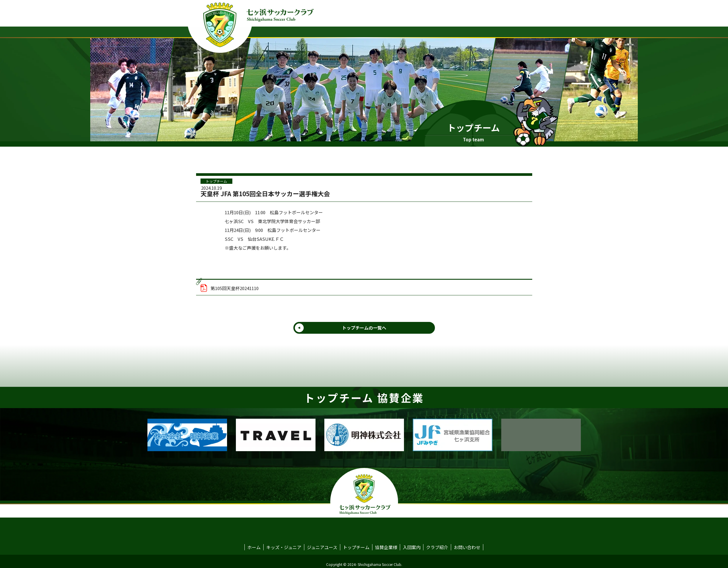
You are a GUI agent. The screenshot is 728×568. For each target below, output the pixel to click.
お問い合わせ (467, 547)
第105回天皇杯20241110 (230, 288)
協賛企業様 (386, 547)
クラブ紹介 (437, 547)
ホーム (254, 547)
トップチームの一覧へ (364, 328)
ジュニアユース (322, 547)
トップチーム (216, 181)
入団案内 (412, 547)
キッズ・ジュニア (284, 547)
